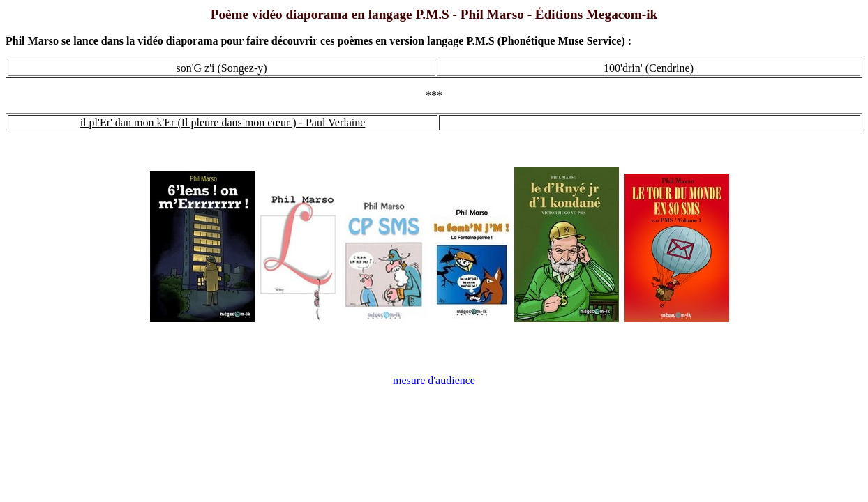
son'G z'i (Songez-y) (221, 68)
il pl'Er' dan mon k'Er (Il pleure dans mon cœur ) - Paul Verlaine (223, 122)
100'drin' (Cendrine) (649, 68)
